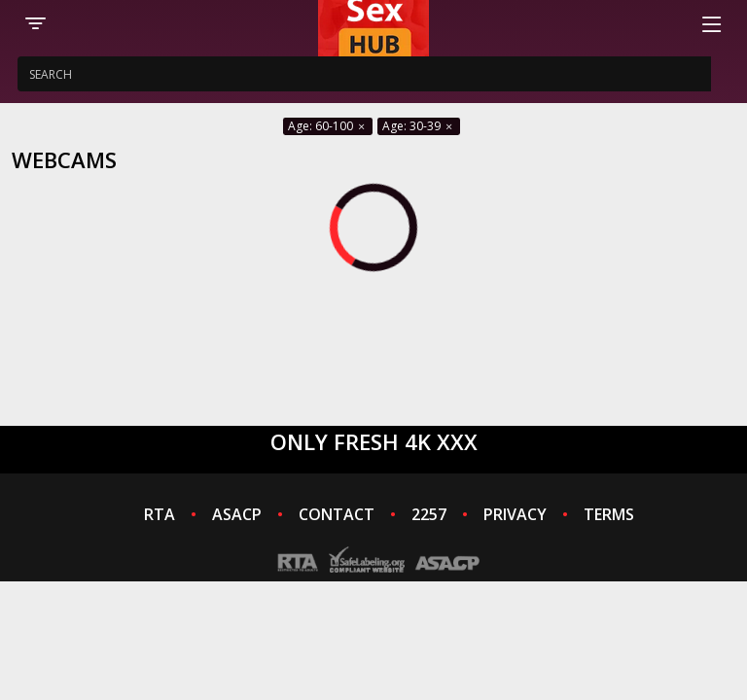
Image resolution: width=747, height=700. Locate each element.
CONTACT (337, 514)
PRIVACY (515, 514)
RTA (160, 514)
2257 (429, 514)
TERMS (609, 514)
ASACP (237, 514)
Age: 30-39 (419, 126)
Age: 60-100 (328, 126)
